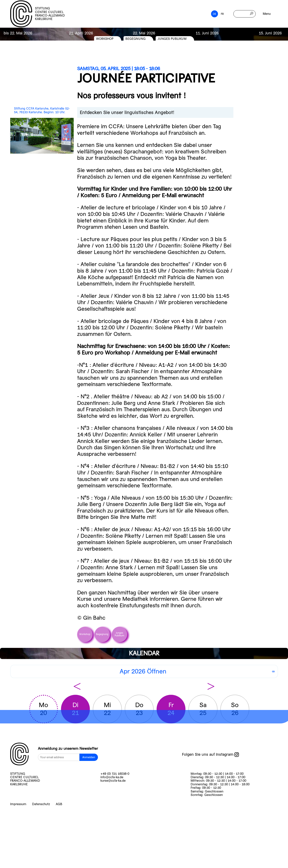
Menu (267, 14)
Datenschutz (41, 804)
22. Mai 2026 (144, 33)
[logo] (19, 754)
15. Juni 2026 (270, 33)
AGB (59, 804)
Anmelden (89, 757)
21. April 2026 (81, 33)
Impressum (18, 804)
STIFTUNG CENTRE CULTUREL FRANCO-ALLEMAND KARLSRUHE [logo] (38, 14)
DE (215, 14)
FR (222, 14)
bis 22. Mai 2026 (18, 33)
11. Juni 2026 (207, 33)
